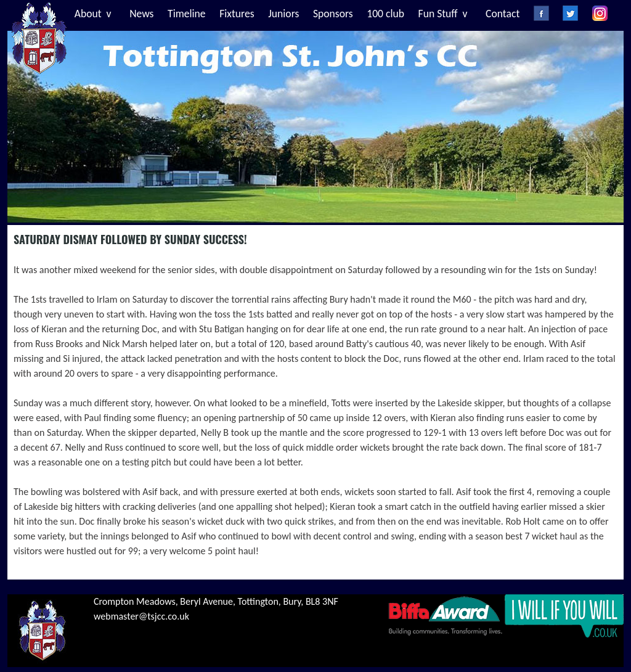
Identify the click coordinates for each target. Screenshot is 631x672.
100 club (385, 14)
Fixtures (237, 14)
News (141, 14)
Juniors (283, 14)
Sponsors (333, 14)
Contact (503, 14)
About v (93, 14)
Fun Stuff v (443, 14)
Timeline (187, 14)
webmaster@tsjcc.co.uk (141, 616)
